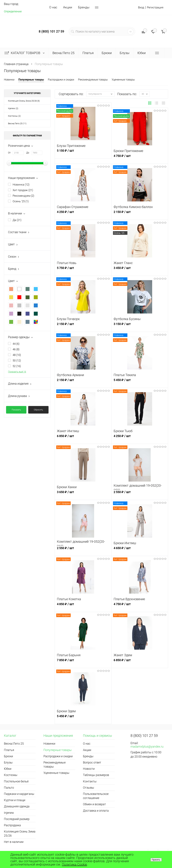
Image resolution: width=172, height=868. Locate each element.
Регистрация (154, 7)
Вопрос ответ (92, 762)
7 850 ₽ (83, 663)
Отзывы (89, 788)
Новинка (21, 185)
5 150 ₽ (83, 154)
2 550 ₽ (140, 495)
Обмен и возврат (94, 804)
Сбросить (38, 410)
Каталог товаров (25, 53)
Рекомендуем (23, 196)
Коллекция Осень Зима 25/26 (20, 833)
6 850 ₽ (83, 439)
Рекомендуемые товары (93, 80)
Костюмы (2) (14, 116)
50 (17, 360)
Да (17, 220)
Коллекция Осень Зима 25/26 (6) (24, 101)
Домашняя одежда (17, 806)
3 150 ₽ (140, 327)
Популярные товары (31, 80)
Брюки (8, 756)
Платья (9, 750)
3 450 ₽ (140, 271)
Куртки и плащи (15, 800)
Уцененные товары (123, 80)
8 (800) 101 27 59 (51, 31)
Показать (16, 410)
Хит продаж (23, 190)
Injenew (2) (13, 108)
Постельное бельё (16, 781)
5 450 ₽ (140, 383)
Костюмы (11, 775)
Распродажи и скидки (61, 80)
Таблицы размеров (96, 775)
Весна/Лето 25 (14, 744)
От (9, 153)
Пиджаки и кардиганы (19, 794)
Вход (138, 7)
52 (17, 366)
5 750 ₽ (83, 271)
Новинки (9, 80)
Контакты (90, 781)
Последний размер (17, 819)
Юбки (8, 769)
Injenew (9, 813)
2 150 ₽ (140, 215)
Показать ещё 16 (17, 372)
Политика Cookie (74, 864)
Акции (68, 7)
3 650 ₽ (83, 495)
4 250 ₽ (83, 215)
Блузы (8, 762)
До (28, 153)
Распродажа (12, 825)
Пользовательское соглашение (96, 796)
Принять (156, 860)
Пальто (9, 788)
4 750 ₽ (140, 159)
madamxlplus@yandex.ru (147, 746)
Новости (89, 769)
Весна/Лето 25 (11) (17, 123)
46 (16, 349)
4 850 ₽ (83, 607)
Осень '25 (21, 201)
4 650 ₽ (140, 551)
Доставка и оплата (96, 811)
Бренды (84, 7)
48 (17, 355)
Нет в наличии (14, 842)
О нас (53, 7)
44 (16, 344)
